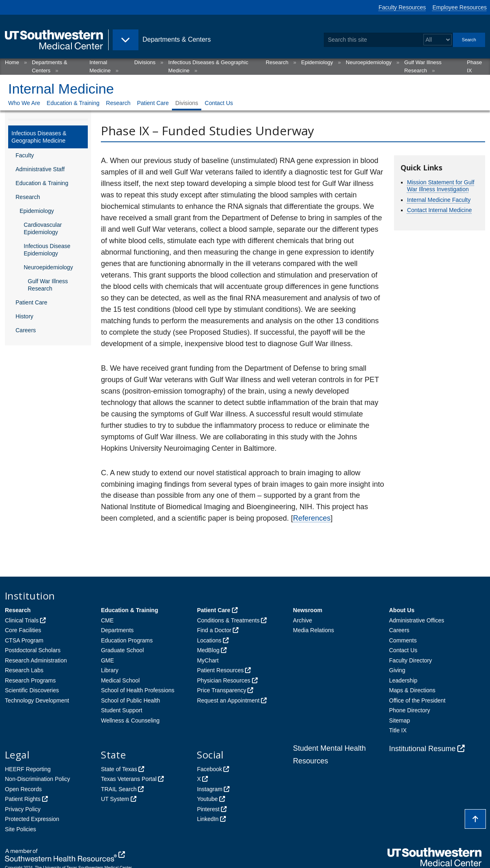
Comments (403, 640)
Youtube (207, 799)
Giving (397, 670)
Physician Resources (224, 680)
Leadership (403, 680)
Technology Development (37, 700)
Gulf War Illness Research (48, 285)
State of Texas (119, 769)
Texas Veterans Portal (129, 779)
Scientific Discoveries (32, 690)
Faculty (25, 155)
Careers (26, 330)
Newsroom (308, 610)
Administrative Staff (40, 169)
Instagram (209, 789)
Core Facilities (23, 630)
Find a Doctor (214, 630)
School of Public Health (130, 700)
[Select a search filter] (438, 40)
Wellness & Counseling (130, 720)
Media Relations (314, 630)
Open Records (23, 789)
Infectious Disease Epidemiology (47, 250)
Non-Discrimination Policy (38, 779)
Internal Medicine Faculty (439, 200)
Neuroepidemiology (369, 62)
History (24, 316)
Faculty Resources (402, 7)
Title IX (398, 730)
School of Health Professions (138, 690)
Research (277, 62)
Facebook (209, 769)
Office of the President (417, 700)
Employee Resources (460, 7)
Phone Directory (410, 710)
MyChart (208, 660)
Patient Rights (23, 799)
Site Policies (20, 829)
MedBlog (208, 650)
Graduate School (122, 650)
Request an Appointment (228, 700)
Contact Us (219, 103)
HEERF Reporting (28, 769)
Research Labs (24, 670)
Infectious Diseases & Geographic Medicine (39, 137)
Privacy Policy (23, 809)
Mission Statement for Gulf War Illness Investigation (441, 186)
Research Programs (30, 680)
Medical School (120, 680)
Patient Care (153, 103)
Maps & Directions (412, 690)
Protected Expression (32, 819)
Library (110, 670)
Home (12, 62)
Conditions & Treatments (228, 620)
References (312, 518)
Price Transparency (222, 690)
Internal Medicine (61, 89)
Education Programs (127, 640)
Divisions (145, 62)
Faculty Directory (411, 660)
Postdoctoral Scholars (33, 650)
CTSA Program (24, 640)
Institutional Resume (422, 749)
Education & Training (73, 103)
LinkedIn (208, 819)
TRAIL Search (119, 789)
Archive (303, 620)
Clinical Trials (22, 620)
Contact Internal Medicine (440, 210)
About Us (402, 610)
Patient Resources (220, 670)
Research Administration (36, 660)
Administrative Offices (417, 620)
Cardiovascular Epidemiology (43, 228)
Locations (209, 640)
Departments (117, 630)
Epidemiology (317, 62)
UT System (115, 799)
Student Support (121, 710)
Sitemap (400, 720)
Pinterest (208, 809)
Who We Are (24, 103)
